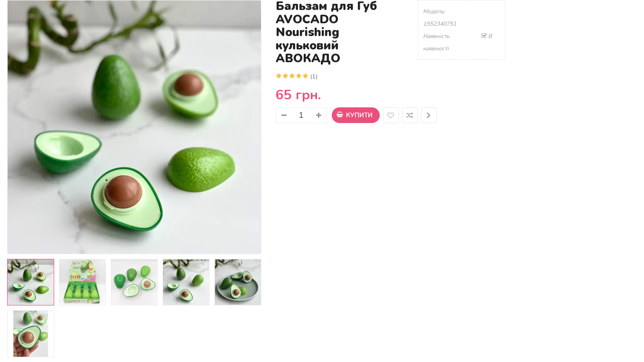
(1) (314, 76)
